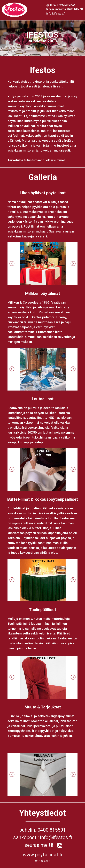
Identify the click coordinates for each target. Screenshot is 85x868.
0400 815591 (75, 9)
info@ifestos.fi (56, 14)
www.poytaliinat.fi (42, 855)
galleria (51, 5)
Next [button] (73, 264)
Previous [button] (12, 264)
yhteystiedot (67, 5)
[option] (43, 264)
